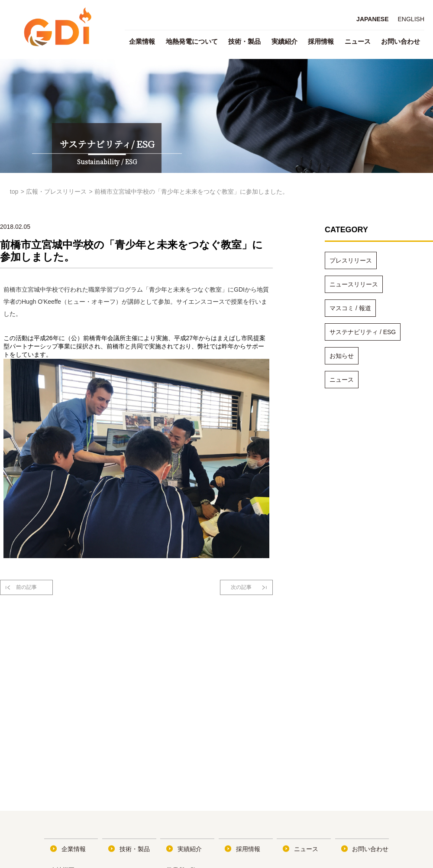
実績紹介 (284, 41)
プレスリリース (351, 260)
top (14, 192)
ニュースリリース (354, 284)
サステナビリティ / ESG (363, 332)
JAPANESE (372, 19)
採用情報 (321, 41)
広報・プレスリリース (56, 192)
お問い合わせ (401, 41)
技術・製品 (244, 41)
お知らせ (342, 356)
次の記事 (241, 587)
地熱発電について (192, 41)
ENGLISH (411, 19)
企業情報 (142, 41)
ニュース (358, 41)
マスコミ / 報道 (350, 308)
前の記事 (26, 587)
